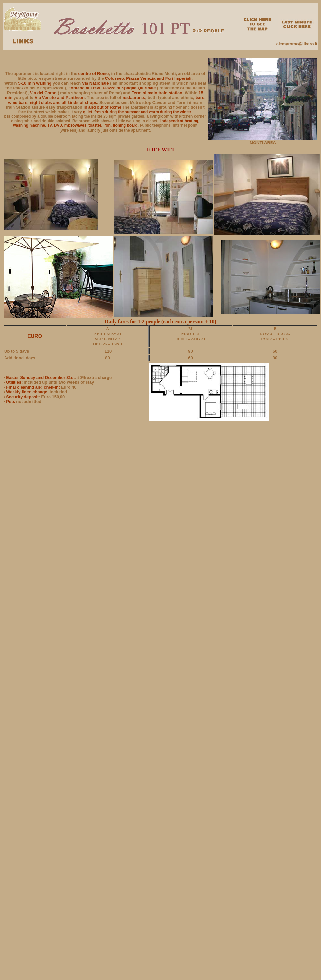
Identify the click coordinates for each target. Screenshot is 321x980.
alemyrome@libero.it (297, 44)
